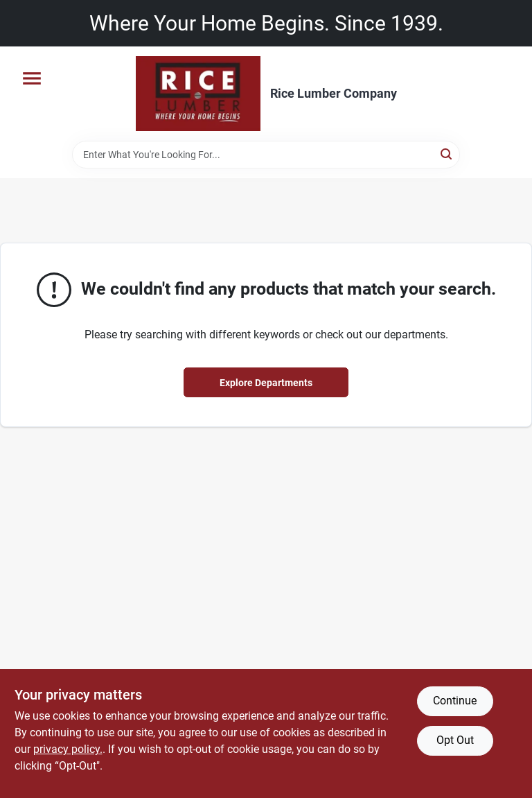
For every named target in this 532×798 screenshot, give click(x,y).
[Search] (447, 154)
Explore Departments (266, 383)
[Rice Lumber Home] (198, 94)
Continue (455, 701)
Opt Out (455, 740)
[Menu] (32, 78)
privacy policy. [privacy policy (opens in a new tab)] (68, 749)
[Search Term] (266, 155)
